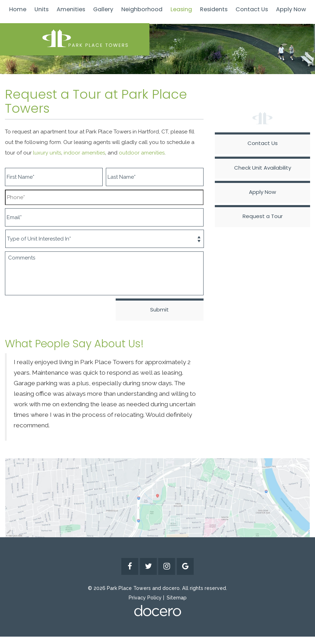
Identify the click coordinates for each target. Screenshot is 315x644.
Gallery (103, 9)
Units (41, 9)
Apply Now (291, 9)
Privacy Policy (145, 598)
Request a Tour (263, 216)
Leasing (181, 9)
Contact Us (252, 9)
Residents (214, 9)
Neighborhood (142, 9)
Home (18, 9)
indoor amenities (84, 153)
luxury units (47, 153)
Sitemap (177, 598)
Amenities (71, 9)
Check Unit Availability (263, 168)
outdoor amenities (142, 153)
